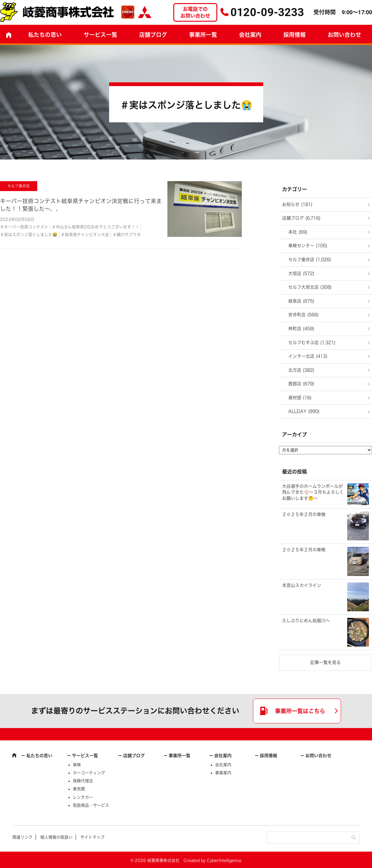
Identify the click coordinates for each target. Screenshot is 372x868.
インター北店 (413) (308, 356)
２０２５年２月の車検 (304, 514)
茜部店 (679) (301, 384)
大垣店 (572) (301, 273)
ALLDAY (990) (304, 411)
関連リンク (22, 837)
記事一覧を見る (325, 662)
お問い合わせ (318, 756)
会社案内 (250, 35)
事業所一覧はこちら (300, 711)
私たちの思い (45, 35)
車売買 (79, 789)
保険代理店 (83, 781)
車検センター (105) (308, 246)
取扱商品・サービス (91, 805)
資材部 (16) (300, 398)
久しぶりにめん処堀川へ (306, 621)
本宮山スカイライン (302, 585)
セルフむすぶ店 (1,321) (312, 342)
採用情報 (294, 35)
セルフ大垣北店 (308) (310, 287)
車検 (77, 765)
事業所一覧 (203, 35)
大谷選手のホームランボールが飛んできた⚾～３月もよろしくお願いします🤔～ (313, 492)
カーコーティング (89, 773)
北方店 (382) (301, 370)
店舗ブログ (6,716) (301, 218)
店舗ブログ (153, 35)
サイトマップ (92, 837)
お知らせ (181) (297, 204)
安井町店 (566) (303, 315)
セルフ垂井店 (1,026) (310, 260)
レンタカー (83, 797)
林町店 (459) (301, 329)
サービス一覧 (85, 756)
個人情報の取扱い (56, 837)
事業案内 (223, 773)
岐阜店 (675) (301, 301)
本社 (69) (298, 232)
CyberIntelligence (224, 860)
